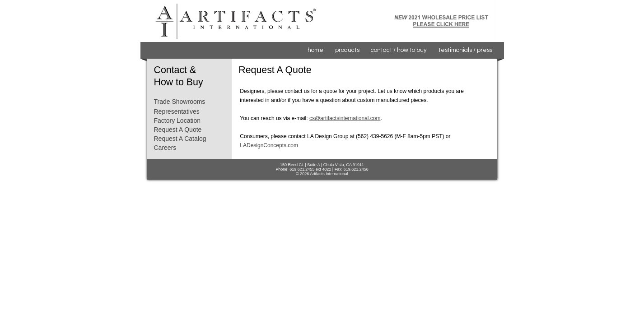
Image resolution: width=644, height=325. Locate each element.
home (315, 50)
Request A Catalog (180, 139)
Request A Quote (178, 130)
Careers (165, 148)
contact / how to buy (399, 50)
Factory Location (177, 121)
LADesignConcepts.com (269, 145)
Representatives (177, 111)
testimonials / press (465, 50)
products (347, 50)
